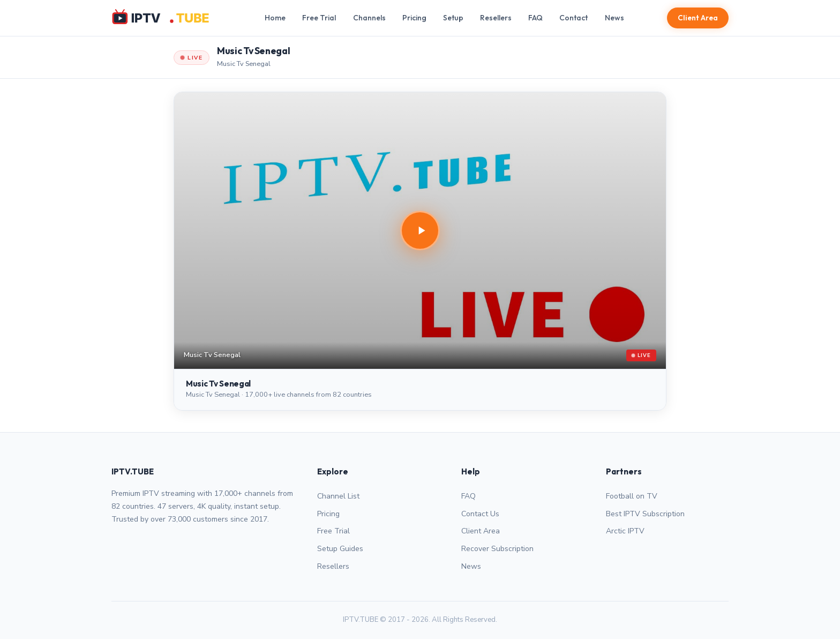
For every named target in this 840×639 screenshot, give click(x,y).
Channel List (338, 496)
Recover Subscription (497, 549)
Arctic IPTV (625, 531)
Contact (573, 18)
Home (275, 18)
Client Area (698, 18)
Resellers (496, 18)
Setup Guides (340, 549)
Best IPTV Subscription (645, 514)
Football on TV (632, 496)
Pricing (414, 18)
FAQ (535, 18)
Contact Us (480, 514)
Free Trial (319, 18)
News (614, 18)
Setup (453, 18)
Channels (369, 18)
